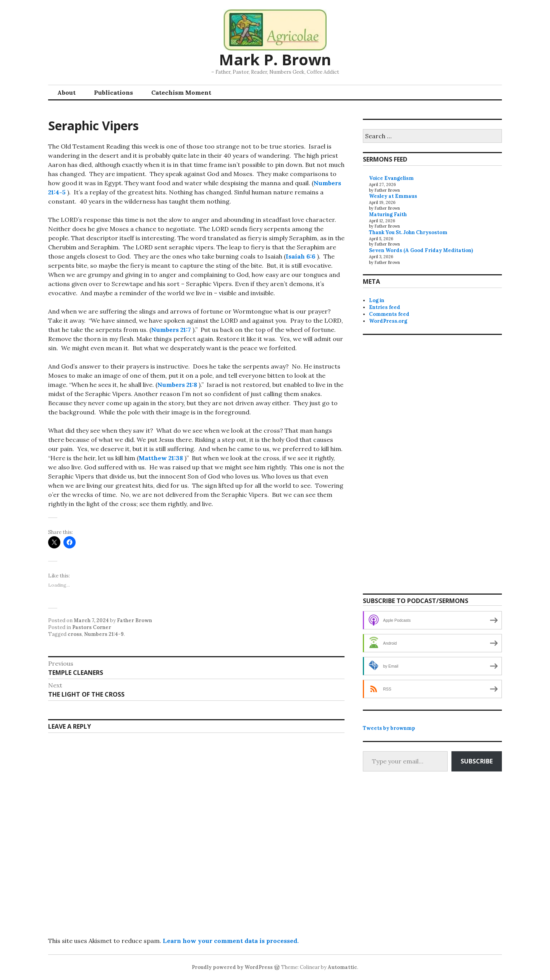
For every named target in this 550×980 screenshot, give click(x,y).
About (66, 92)
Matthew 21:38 (161, 458)
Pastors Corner (92, 627)
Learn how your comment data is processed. (231, 941)
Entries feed (385, 307)
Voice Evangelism (391, 178)
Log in (377, 300)
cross (75, 634)
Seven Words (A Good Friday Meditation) (421, 250)
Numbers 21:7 (171, 330)
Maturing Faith (388, 214)
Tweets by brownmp (389, 728)
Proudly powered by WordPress (232, 967)
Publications (113, 92)
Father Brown (134, 620)
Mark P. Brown (275, 59)
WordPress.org (388, 321)
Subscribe (477, 761)
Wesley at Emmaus (393, 196)
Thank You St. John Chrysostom (408, 232)
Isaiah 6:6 (301, 256)
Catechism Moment (181, 92)
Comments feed (389, 314)
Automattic (342, 967)
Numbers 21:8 (177, 385)
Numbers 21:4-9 (104, 634)
